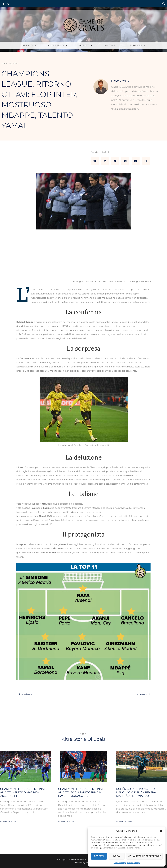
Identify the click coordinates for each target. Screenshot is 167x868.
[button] (161, 831)
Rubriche (137, 45)
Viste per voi (58, 45)
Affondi (29, 45)
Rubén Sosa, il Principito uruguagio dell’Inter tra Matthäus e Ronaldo (136, 792)
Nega (117, 856)
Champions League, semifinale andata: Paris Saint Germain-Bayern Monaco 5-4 (82, 792)
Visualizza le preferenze (144, 856)
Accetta (99, 856)
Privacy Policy (134, 863)
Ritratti (86, 45)
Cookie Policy (120, 863)
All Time (111, 45)
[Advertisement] (84, 258)
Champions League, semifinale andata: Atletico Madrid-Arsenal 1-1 (24, 792)
